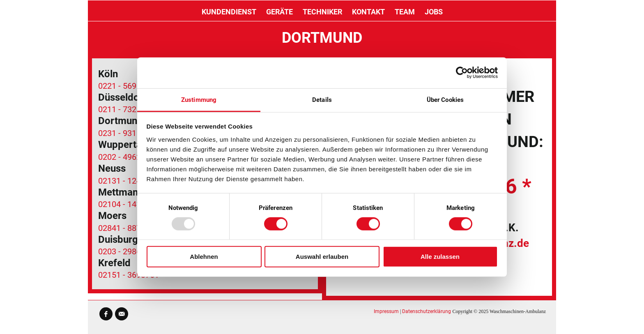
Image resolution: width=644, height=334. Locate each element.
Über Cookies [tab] (445, 99)
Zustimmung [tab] (199, 99)
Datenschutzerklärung (427, 311)
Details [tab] (322, 99)
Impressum (386, 311)
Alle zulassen (440, 257)
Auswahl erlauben (322, 257)
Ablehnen (204, 257)
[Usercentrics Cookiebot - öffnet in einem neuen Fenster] (462, 73)
